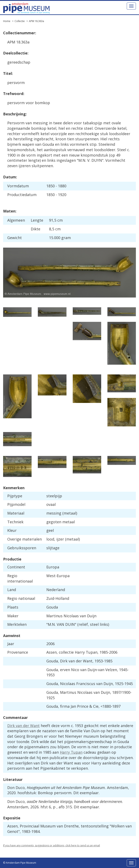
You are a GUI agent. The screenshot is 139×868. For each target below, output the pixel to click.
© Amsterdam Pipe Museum (20, 863)
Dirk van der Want (23, 726)
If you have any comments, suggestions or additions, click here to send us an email (52, 845)
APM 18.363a (36, 21)
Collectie (20, 21)
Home (7, 21)
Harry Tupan (71, 752)
